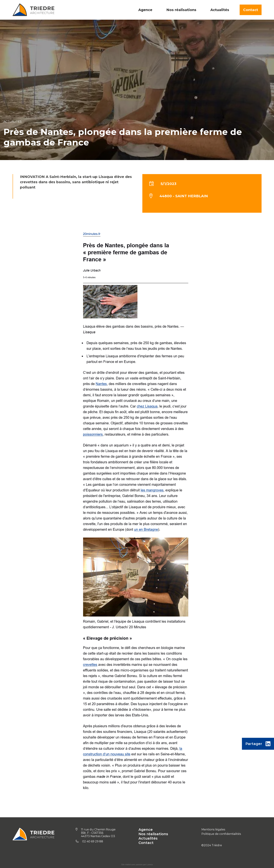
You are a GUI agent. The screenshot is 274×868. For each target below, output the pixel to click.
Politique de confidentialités (221, 834)
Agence (146, 830)
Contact (251, 10)
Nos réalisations (153, 834)
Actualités (148, 838)
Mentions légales (213, 829)
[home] (33, 10)
